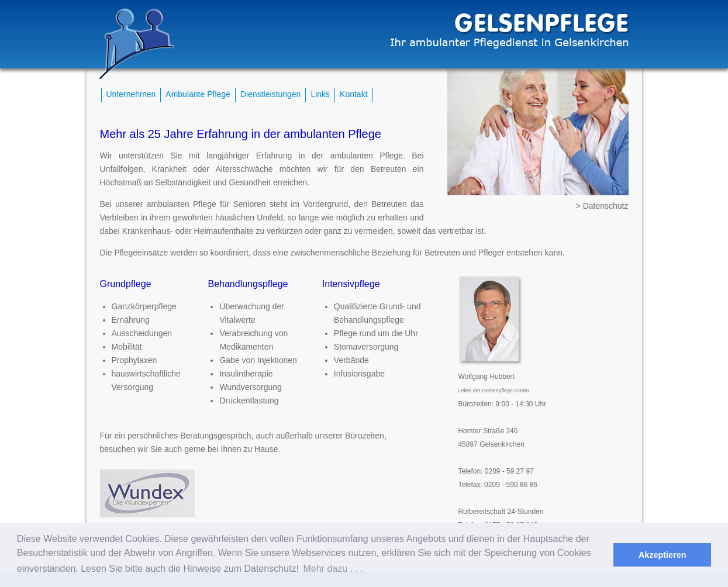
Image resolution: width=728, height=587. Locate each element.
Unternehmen (131, 94)
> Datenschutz (602, 206)
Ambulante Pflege (198, 94)
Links (320, 94)
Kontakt (353, 94)
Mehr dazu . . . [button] (333, 569)
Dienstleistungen (271, 94)
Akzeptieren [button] (663, 555)
